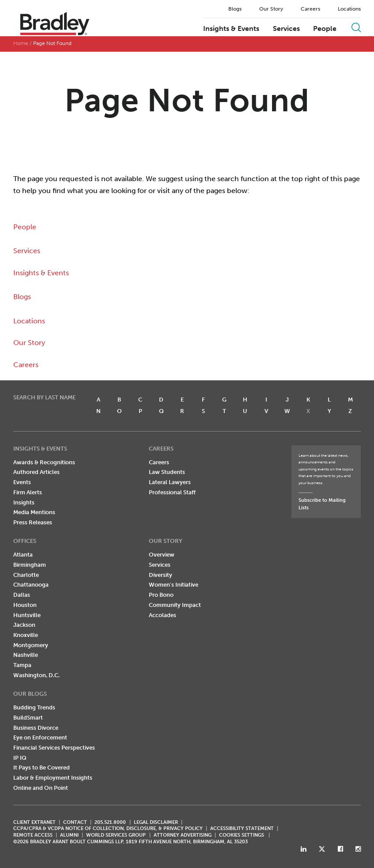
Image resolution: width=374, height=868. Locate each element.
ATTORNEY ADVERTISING (183, 835)
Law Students (167, 472)
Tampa (22, 665)
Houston (25, 605)
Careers (310, 9)
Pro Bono (161, 595)
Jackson (24, 625)
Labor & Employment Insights (53, 778)
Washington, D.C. (36, 675)
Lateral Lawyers (170, 482)
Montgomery (31, 645)
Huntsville (27, 615)
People (325, 29)
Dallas (22, 595)
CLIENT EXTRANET (34, 822)
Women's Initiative (174, 585)
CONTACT (75, 822)
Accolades (162, 615)
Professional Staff (172, 492)
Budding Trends (34, 707)
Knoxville (26, 635)
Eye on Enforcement (40, 737)
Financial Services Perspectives (54, 748)
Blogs (235, 9)
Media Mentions (34, 512)
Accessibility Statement (242, 828)
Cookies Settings (242, 835)
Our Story (271, 9)
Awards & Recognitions (44, 462)
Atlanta (23, 555)
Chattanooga (31, 585)
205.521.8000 (110, 822)
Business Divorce (36, 728)
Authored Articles (36, 472)
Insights (24, 502)
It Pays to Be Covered (42, 768)
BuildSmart (28, 718)
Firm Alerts (28, 492)
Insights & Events (231, 29)
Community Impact (175, 605)
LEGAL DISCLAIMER (156, 822)
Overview (162, 555)
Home (21, 43)
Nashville (26, 655)
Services (286, 29)
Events (22, 482)
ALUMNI (69, 835)
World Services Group (116, 835)
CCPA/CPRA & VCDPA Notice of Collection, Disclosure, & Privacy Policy (108, 828)
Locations (349, 9)
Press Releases (33, 522)
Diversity (161, 575)
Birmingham (30, 565)
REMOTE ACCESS (33, 835)
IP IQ (20, 758)
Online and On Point (41, 788)
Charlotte (26, 575)
